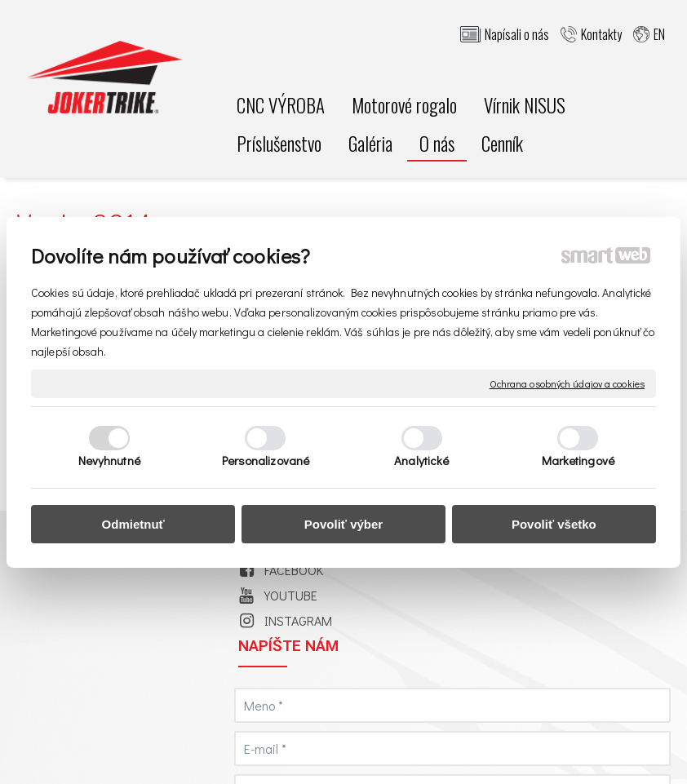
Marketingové (578, 460)
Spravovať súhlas (426, 753)
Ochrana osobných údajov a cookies (567, 383)
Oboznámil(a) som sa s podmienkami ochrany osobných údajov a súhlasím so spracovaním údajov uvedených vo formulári (577, 590)
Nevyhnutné (109, 460)
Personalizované (266, 460)
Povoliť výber (343, 524)
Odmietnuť (133, 524)
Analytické (421, 460)
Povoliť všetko (554, 524)
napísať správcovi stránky (577, 739)
